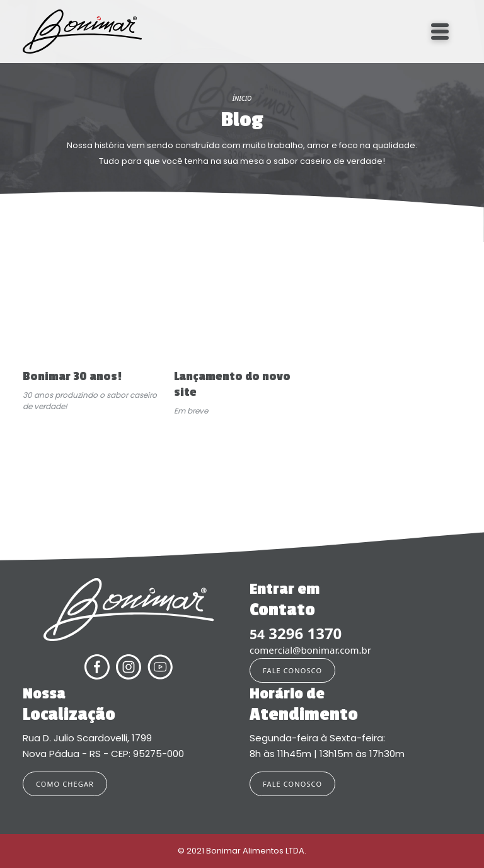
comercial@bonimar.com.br (310, 650)
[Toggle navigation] (440, 32)
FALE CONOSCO (292, 670)
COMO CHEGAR (65, 784)
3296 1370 (296, 634)
